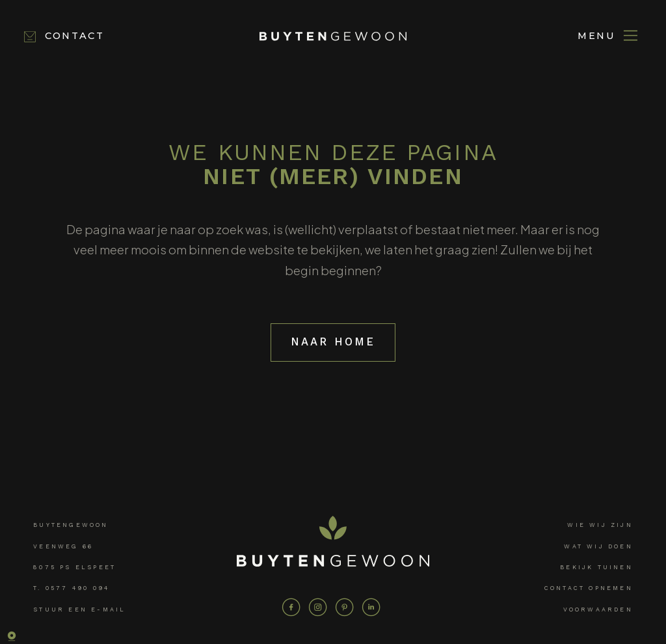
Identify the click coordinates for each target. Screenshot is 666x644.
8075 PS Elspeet (74, 566)
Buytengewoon (71, 524)
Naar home (333, 341)
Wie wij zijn (600, 524)
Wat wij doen (598, 545)
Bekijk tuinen (596, 566)
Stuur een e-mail (79, 608)
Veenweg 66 (63, 545)
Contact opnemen (589, 587)
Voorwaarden (598, 608)
